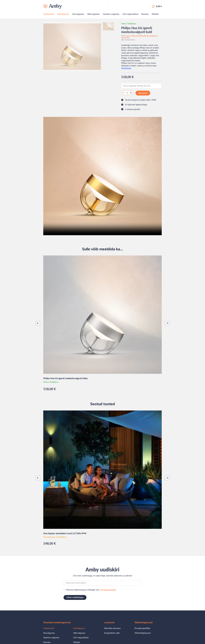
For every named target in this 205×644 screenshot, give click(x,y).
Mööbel (155, 14)
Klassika (145, 14)
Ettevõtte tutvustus (112, 627)
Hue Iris (128, 36)
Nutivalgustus (63, 14)
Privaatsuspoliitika (108, 589)
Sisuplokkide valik (112, 632)
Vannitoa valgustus (111, 14)
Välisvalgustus (93, 14)
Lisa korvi (142, 93)
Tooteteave (126, 68)
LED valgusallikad (130, 14)
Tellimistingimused (143, 632)
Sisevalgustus (78, 14)
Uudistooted (49, 14)
